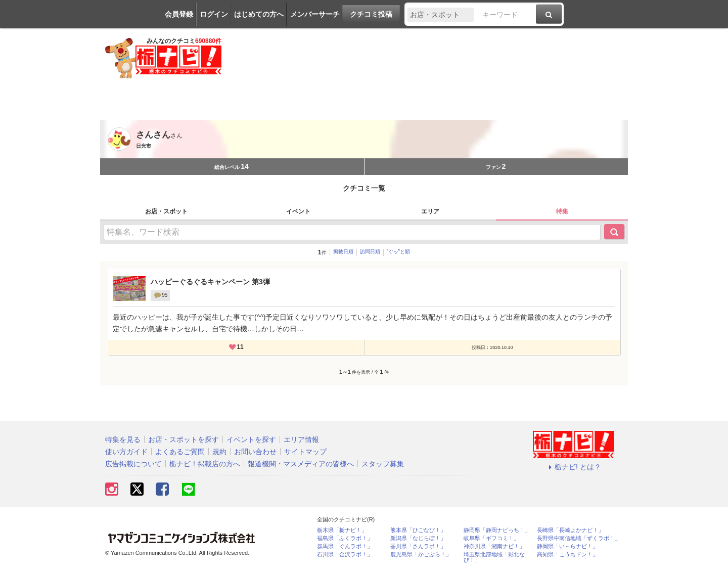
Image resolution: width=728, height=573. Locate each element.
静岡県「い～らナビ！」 (567, 546)
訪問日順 (370, 252)
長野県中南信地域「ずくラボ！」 (579, 538)
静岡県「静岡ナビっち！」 (497, 530)
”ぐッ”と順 (399, 252)
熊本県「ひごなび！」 (418, 530)
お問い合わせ (255, 452)
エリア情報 (301, 439)
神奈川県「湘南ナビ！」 (494, 546)
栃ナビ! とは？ (573, 467)
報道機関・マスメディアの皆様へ (301, 464)
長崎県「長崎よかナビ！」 (570, 530)
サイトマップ (305, 452)
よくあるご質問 (180, 452)
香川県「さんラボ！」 (418, 546)
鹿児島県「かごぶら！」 (421, 555)
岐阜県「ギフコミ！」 (491, 538)
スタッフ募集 (383, 464)
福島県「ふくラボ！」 (345, 538)
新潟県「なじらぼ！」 (418, 538)
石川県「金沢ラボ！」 (345, 555)
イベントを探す (251, 439)
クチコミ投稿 (371, 14)
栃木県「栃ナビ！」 (342, 530)
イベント (298, 211)
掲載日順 (343, 252)
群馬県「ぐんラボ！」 (345, 546)
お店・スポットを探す (184, 439)
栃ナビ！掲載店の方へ (205, 464)
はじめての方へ (259, 14)
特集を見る (123, 439)
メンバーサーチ (315, 14)
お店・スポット (166, 211)
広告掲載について (133, 464)
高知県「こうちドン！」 (567, 555)
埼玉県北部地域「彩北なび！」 (494, 557)
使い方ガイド (126, 452)
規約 (219, 452)
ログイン (214, 14)
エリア (430, 211)
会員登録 (179, 14)
